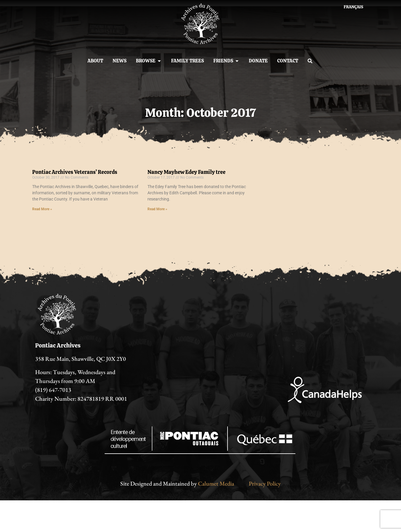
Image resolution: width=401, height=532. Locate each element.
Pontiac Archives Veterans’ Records (75, 172)
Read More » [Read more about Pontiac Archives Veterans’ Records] (42, 209)
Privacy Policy (265, 484)
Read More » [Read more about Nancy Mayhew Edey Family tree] (157, 209)
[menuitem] (353, 7)
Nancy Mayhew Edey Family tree (186, 172)
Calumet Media (216, 484)
